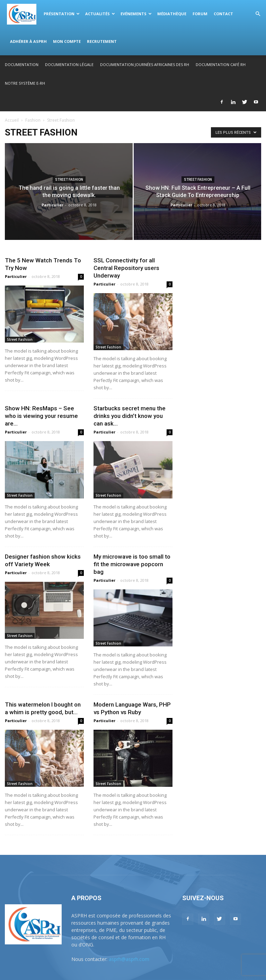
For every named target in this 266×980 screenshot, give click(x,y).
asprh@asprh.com (129, 959)
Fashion (33, 120)
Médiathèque (172, 14)
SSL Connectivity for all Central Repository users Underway (126, 268)
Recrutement (102, 41)
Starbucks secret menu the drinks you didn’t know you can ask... (130, 416)
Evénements (136, 14)
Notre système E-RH (25, 83)
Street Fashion (69, 180)
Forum (200, 14)
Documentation (22, 64)
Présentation (62, 14)
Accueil (12, 120)
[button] (258, 14)
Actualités (100, 14)
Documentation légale (69, 64)
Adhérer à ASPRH (28, 41)
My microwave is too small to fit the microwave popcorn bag (132, 564)
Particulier (52, 205)
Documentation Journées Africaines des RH (145, 64)
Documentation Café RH (221, 64)
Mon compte (67, 41)
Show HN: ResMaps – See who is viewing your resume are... (41, 416)
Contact (223, 14)
